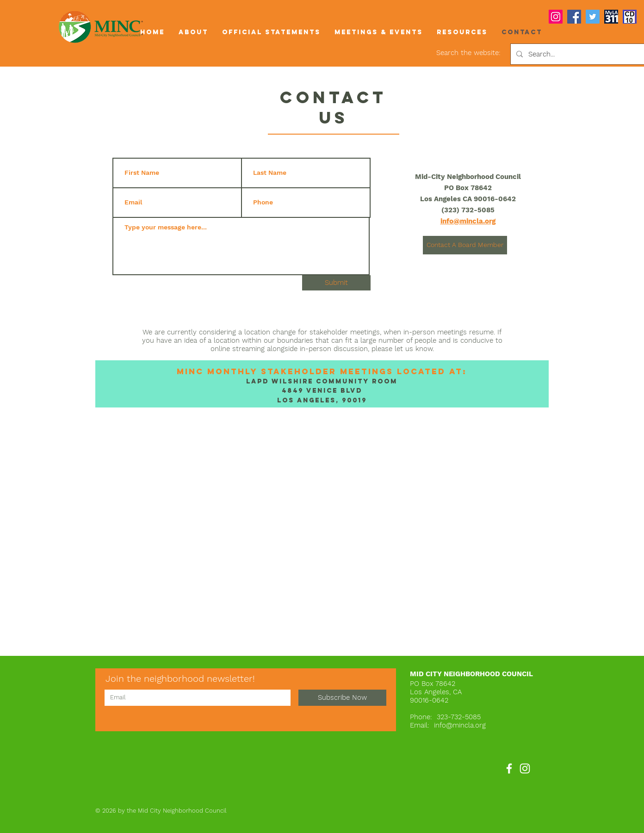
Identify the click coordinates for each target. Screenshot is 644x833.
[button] (193, 32)
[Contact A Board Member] (465, 245)
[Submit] (336, 283)
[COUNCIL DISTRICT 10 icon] (630, 17)
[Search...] (580, 54)
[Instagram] (556, 17)
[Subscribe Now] (342, 698)
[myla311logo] (611, 17)
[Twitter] (593, 17)
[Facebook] (574, 17)
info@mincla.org (460, 725)
